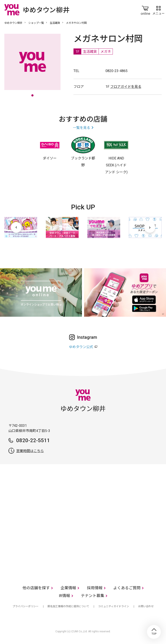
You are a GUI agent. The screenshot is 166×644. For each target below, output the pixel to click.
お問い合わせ (146, 606)
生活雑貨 (55, 23)
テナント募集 (93, 596)
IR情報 (64, 596)
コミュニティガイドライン (114, 606)
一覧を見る (81, 128)
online (145, 10)
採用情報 (95, 588)
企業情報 (68, 588)
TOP (154, 632)
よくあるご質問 (127, 588)
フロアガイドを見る (126, 87)
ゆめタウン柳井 (13, 23)
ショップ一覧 (36, 23)
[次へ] (150, 227)
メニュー (158, 10)
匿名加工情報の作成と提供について (68, 606)
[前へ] (16, 227)
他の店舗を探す (36, 588)
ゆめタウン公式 (81, 347)
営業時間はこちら (30, 451)
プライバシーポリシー (26, 606)
